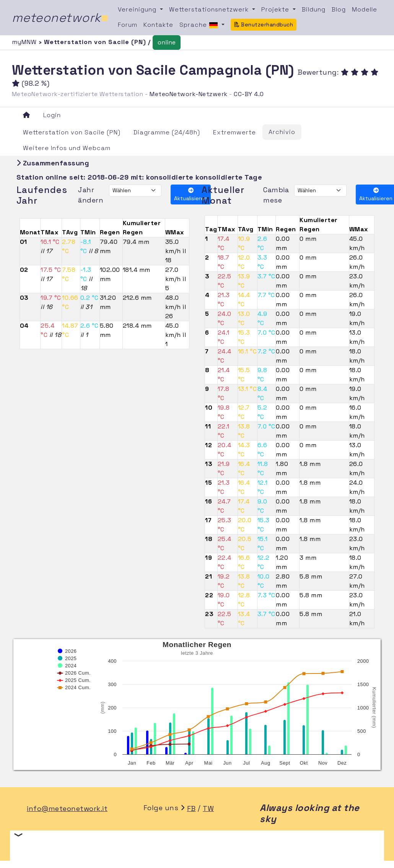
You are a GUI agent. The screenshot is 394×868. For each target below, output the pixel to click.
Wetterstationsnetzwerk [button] (210, 9)
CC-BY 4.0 (249, 94)
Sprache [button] (200, 25)
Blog (339, 9)
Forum (128, 25)
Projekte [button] (276, 9)
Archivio (282, 132)
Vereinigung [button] (138, 9)
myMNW (25, 42)
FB (191, 808)
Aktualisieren (191, 195)
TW (208, 808)
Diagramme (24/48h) (167, 132)
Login (52, 115)
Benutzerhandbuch (264, 25)
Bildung (314, 9)
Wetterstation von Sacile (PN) (72, 132)
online (167, 42)
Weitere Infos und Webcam (67, 148)
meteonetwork (60, 18)
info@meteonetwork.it (67, 808)
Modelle (365, 9)
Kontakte (158, 25)
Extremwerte (234, 132)
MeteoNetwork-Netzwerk (189, 94)
